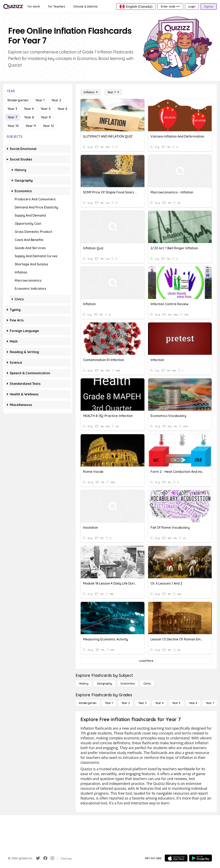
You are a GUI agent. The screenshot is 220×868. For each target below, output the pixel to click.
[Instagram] (52, 858)
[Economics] (128, 684)
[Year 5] (176, 703)
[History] (84, 684)
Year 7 (12, 117)
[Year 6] (193, 703)
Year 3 (12, 109)
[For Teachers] (57, 7)
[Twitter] (38, 858)
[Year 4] (159, 703)
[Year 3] (143, 703)
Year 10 (13, 126)
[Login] (192, 7)
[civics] (147, 684)
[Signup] (209, 7)
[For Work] (34, 7)
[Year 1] (109, 703)
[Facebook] (45, 858)
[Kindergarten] (88, 703)
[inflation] (91, 92)
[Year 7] (113, 92)
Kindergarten (18, 100)
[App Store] (176, 858)
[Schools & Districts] (85, 7)
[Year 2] (126, 703)
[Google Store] (200, 858)
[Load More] (146, 661)
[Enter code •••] (170, 7)
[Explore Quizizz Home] (13, 7)
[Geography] (105, 684)
